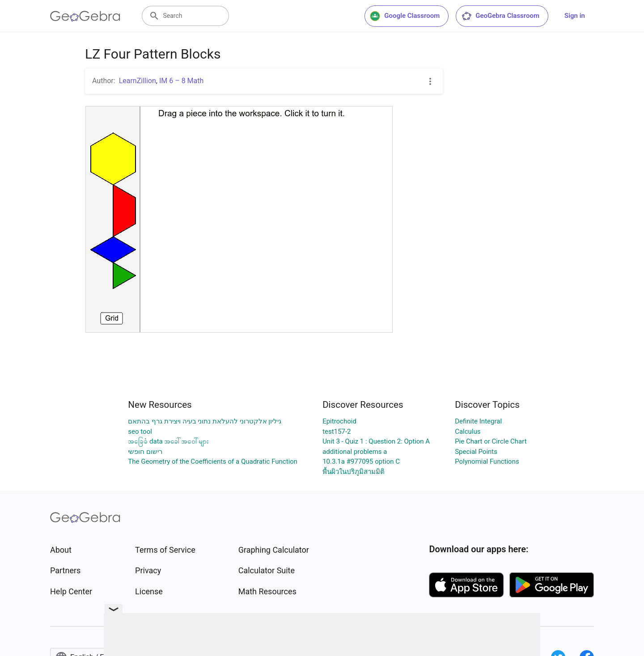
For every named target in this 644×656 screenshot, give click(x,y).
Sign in (575, 16)
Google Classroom (405, 16)
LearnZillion (138, 81)
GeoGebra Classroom (500, 16)
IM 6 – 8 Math (181, 81)
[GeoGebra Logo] (85, 16)
